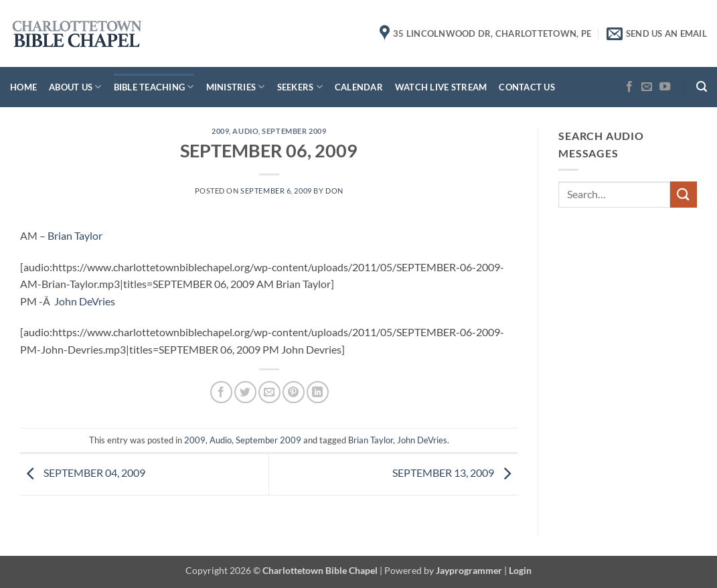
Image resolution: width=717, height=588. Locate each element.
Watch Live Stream (441, 87)
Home (23, 87)
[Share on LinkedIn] (318, 392)
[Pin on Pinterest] (294, 392)
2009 (220, 131)
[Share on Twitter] (245, 392)
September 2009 (294, 131)
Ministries (236, 87)
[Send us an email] (647, 87)
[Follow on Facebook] (629, 87)
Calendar (359, 87)
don (334, 191)
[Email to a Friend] (269, 392)
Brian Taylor (75, 235)
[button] (702, 87)
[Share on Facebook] (221, 392)
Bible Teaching (154, 87)
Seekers (300, 87)
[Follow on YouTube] (665, 87)
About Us (75, 87)
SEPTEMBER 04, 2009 (83, 472)
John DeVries (85, 301)
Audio (245, 131)
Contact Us (527, 87)
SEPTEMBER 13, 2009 (455, 472)
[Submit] (684, 195)
